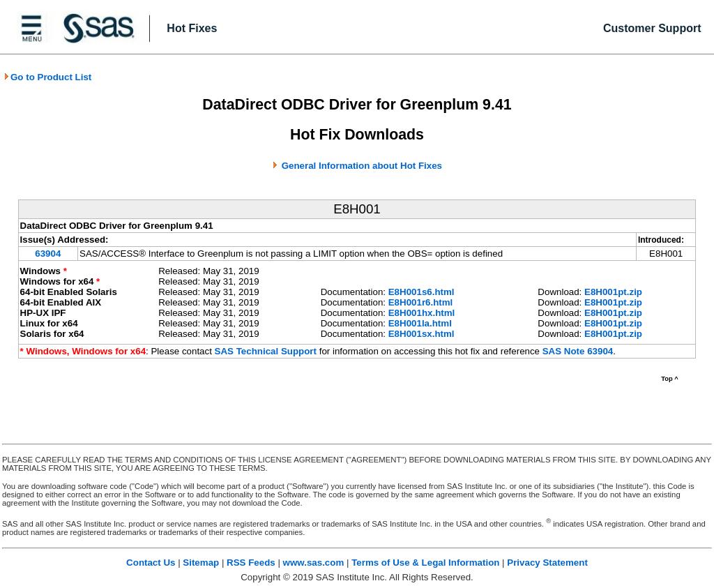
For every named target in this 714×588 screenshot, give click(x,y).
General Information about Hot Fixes (362, 166)
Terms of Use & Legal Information (425, 563)
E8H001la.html (420, 323)
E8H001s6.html (421, 292)
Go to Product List (47, 77)
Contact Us (151, 563)
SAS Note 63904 (578, 351)
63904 (48, 254)
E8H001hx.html (422, 313)
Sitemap (201, 563)
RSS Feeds (251, 563)
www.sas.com (314, 563)
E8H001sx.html (421, 334)
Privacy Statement (547, 563)
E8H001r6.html (421, 302)
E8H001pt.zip (613, 292)
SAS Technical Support (266, 351)
